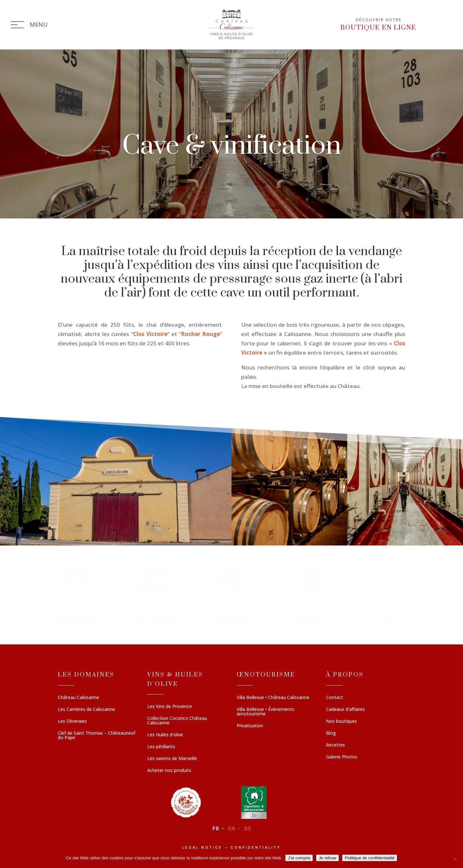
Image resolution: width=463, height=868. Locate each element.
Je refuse (327, 858)
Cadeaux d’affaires (345, 710)
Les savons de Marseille (172, 759)
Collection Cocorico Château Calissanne (177, 721)
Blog (331, 733)
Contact (335, 698)
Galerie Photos (342, 757)
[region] (232, 595)
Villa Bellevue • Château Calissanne (273, 698)
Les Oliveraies (72, 722)
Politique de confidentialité (370, 858)
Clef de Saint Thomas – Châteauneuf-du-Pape (97, 736)
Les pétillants (161, 747)
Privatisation (250, 726)
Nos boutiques (341, 722)
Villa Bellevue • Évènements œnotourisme (265, 712)
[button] (77, 595)
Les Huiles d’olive (165, 735)
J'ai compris (299, 858)
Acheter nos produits (169, 771)
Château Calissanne (78, 698)
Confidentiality (256, 847)
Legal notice (202, 847)
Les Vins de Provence (170, 707)
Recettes (336, 745)
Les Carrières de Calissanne (86, 710)
